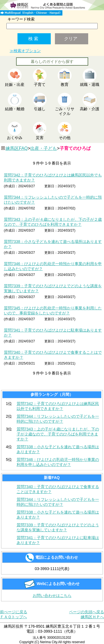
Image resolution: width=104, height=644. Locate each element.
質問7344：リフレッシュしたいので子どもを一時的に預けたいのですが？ (58, 419)
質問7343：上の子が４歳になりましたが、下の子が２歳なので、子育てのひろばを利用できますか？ (58, 434)
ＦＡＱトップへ (13, 617)
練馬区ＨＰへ (92, 617)
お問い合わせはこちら (52, 596)
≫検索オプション (25, 51)
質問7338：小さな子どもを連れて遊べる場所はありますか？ (58, 449)
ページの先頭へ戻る (87, 612)
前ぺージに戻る (14, 612)
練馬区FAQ (17, 148)
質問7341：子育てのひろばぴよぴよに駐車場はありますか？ (58, 540)
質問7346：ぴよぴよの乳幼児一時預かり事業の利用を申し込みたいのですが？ (58, 462)
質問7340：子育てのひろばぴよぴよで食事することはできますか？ (58, 489)
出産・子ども (44, 148)
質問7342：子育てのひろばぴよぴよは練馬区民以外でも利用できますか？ (58, 406)
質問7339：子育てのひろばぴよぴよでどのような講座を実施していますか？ (58, 527)
